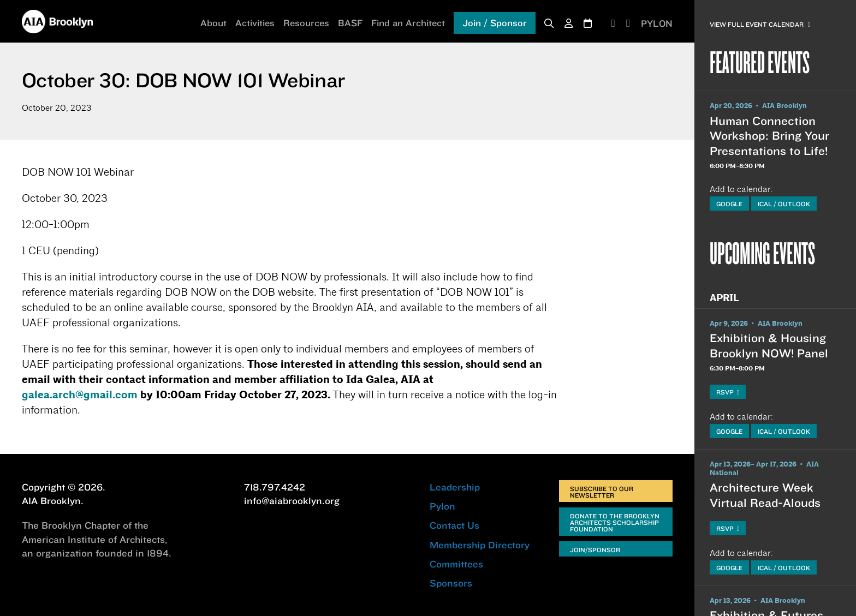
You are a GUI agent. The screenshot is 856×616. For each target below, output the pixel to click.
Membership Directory (480, 545)
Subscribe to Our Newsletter (602, 492)
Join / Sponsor (495, 23)
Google (729, 204)
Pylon (442, 506)
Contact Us (454, 525)
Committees (456, 564)
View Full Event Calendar (760, 24)
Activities (255, 23)
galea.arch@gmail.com (80, 395)
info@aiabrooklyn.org (292, 501)
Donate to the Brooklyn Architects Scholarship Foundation (615, 522)
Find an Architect (408, 23)
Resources (306, 23)
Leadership (455, 487)
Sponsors (451, 583)
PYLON (657, 23)
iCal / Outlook (784, 204)
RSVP (728, 392)
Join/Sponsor (595, 550)
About (213, 23)
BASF (350, 23)
